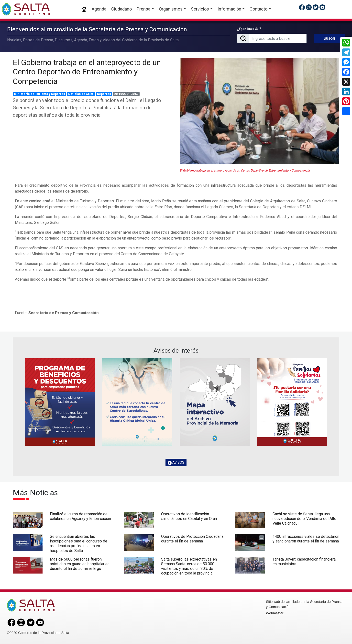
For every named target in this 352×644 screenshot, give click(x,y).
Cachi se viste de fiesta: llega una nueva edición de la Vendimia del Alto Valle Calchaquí (304, 519)
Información (229, 9)
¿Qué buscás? (249, 29)
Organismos (171, 9)
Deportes (104, 94)
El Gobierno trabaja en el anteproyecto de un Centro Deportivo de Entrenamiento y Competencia (87, 72)
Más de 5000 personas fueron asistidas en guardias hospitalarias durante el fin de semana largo (80, 564)
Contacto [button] (258, 9)
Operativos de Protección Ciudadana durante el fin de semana (192, 539)
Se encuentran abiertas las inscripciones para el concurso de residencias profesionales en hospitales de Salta (79, 544)
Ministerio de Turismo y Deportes (39, 94)
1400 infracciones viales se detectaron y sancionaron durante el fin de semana (306, 539)
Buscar (330, 38)
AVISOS (176, 463)
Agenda (99, 9)
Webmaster (275, 613)
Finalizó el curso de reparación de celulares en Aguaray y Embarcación (80, 516)
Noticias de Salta (81, 94)
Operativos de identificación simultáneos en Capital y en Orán (189, 516)
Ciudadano (121, 9)
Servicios (200, 9)
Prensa (143, 9)
